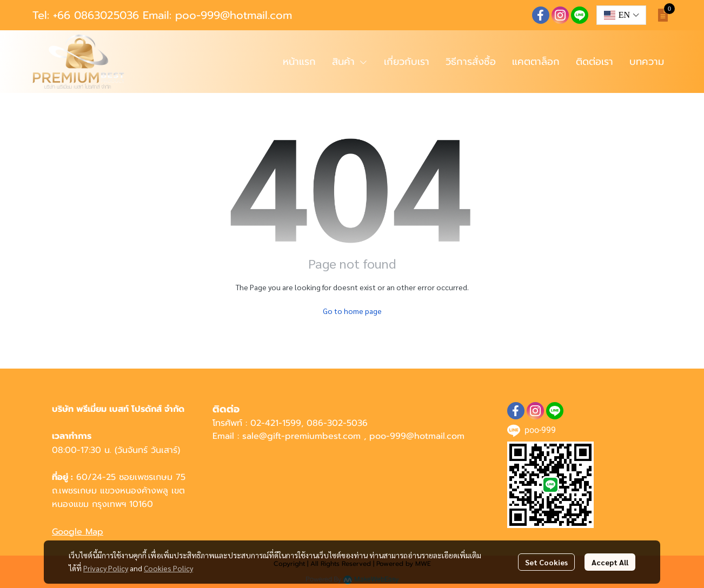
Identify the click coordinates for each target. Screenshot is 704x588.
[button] (621, 15)
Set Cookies (546, 562)
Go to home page (352, 311)
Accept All (610, 562)
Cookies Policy (168, 568)
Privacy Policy (106, 568)
